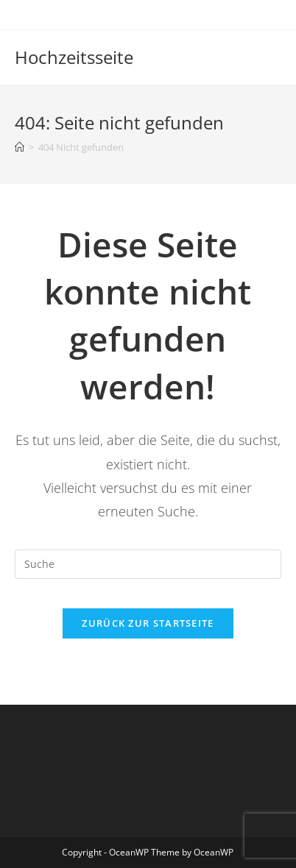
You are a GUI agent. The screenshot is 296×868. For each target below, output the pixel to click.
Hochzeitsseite (74, 57)
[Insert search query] (148, 564)
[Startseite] (20, 147)
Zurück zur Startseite (148, 623)
